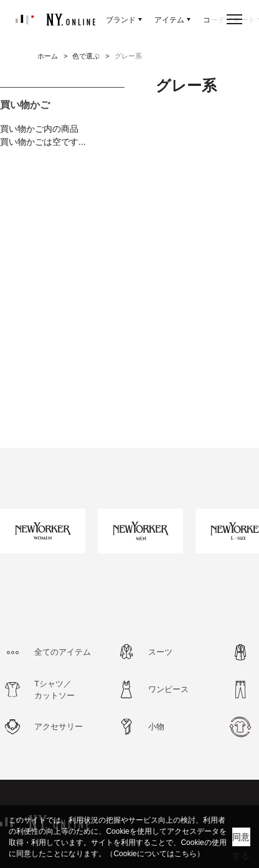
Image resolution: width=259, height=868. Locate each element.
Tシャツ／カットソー (54, 690)
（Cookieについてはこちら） (155, 854)
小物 (156, 727)
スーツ (160, 652)
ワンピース (168, 689)
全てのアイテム (63, 652)
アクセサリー (59, 727)
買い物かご (25, 105)
